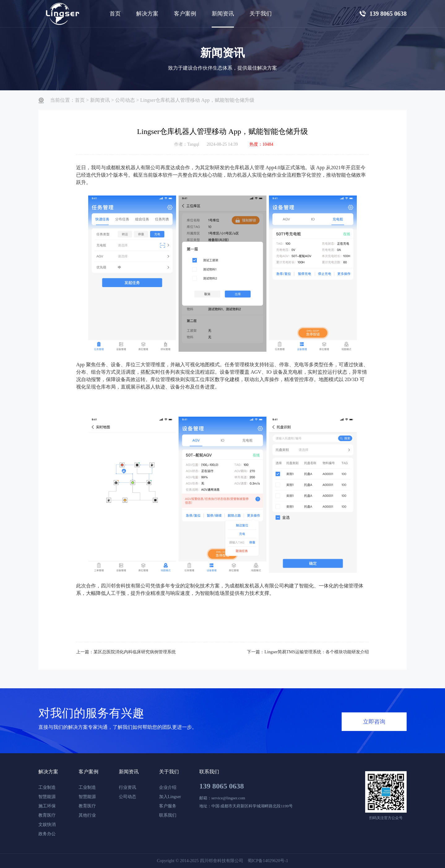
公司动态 (125, 100)
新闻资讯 (100, 100)
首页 (115, 14)
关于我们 (169, 772)
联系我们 (168, 815)
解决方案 (147, 14)
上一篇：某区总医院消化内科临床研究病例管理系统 (126, 652)
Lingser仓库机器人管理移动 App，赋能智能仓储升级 (197, 100)
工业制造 (47, 787)
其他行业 (87, 815)
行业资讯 (127, 787)
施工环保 (47, 806)
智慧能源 (47, 797)
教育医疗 (47, 815)
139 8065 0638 (222, 786)
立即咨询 (374, 722)
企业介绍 (168, 787)
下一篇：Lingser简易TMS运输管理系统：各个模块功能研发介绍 (308, 652)
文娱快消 (47, 825)
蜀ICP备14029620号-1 (268, 861)
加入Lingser (170, 797)
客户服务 (168, 806)
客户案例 (89, 772)
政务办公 (47, 834)
